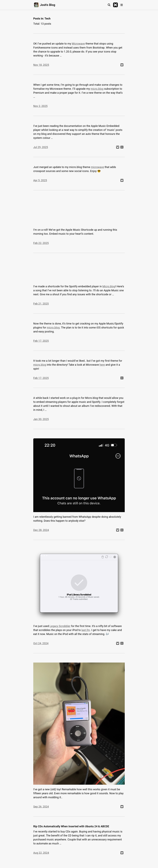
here (102, 365)
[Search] (109, 5)
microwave (97, 167)
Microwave (78, 44)
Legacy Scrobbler (60, 626)
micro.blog (97, 89)
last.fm (86, 630)
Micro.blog (109, 286)
